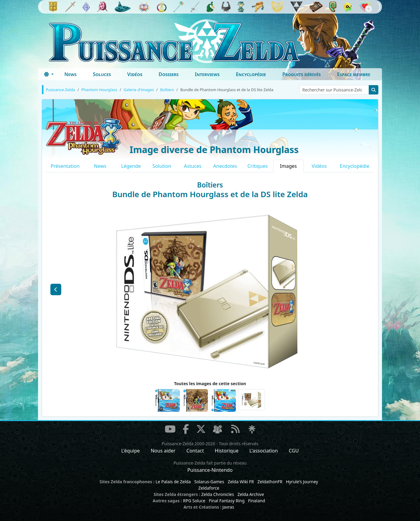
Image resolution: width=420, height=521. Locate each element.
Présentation (65, 166)
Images (288, 166)
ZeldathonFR (270, 482)
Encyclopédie (251, 74)
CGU (294, 451)
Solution (162, 166)
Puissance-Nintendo (210, 470)
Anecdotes (225, 166)
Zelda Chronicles (218, 494)
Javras (228, 507)
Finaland (256, 501)
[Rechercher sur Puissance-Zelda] (334, 90)
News (70, 74)
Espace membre (354, 74)
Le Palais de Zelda (173, 482)
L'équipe (131, 451)
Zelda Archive (251, 494)
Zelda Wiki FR (241, 482)
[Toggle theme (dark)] (49, 74)
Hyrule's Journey (302, 482)
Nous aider (163, 451)
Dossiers (169, 74)
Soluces (102, 74)
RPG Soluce (194, 501)
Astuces (193, 166)
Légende (131, 166)
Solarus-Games (209, 482)
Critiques (258, 166)
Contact (195, 451)
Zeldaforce (209, 488)
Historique (227, 451)
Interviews (207, 74)
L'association (264, 451)
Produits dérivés (302, 74)
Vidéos (135, 74)
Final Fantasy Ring (227, 501)
